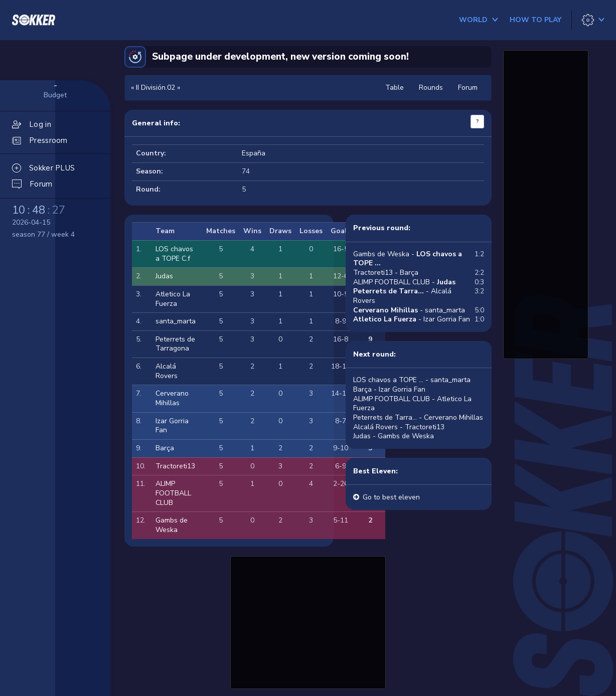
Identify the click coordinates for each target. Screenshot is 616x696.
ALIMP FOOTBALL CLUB (173, 493)
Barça (165, 448)
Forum (468, 88)
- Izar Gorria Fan (412, 319)
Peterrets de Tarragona (175, 344)
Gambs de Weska (172, 525)
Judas (164, 276)
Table (395, 88)
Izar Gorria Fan (172, 426)
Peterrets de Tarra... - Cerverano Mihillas (418, 417)
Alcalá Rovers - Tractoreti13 (399, 427)
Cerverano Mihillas (172, 398)
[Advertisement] (308, 621)
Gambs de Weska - (408, 259)
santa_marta (176, 321)
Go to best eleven (391, 497)
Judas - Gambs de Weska (394, 436)
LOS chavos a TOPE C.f (174, 254)
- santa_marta (409, 310)
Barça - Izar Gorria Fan (389, 389)
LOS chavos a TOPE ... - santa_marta (412, 380)
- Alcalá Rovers (402, 296)
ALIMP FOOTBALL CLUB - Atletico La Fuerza (412, 404)
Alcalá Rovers (167, 371)
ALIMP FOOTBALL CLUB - (404, 282)
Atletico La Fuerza (173, 299)
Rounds (431, 88)
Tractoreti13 (175, 466)
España (254, 153)
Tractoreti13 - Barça (386, 273)
